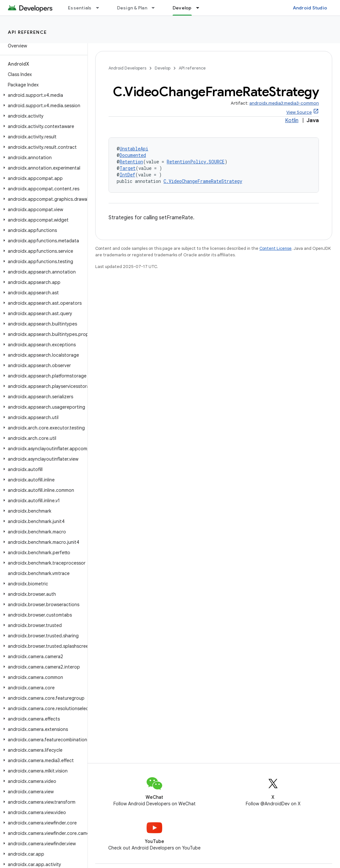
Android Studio (310, 8)
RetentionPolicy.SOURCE (196, 162)
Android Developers (127, 68)
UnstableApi (134, 149)
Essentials (80, 8)
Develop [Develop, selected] (182, 8)
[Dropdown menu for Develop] (201, 8)
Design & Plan (132, 8)
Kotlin (292, 121)
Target (128, 168)
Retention (131, 162)
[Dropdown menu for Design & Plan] (156, 8)
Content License (275, 248)
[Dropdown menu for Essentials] (100, 8)
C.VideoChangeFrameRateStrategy (203, 181)
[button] (42, 95)
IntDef (127, 175)
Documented (133, 155)
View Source (299, 112)
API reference (27, 32)
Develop (163, 68)
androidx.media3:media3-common (284, 103)
